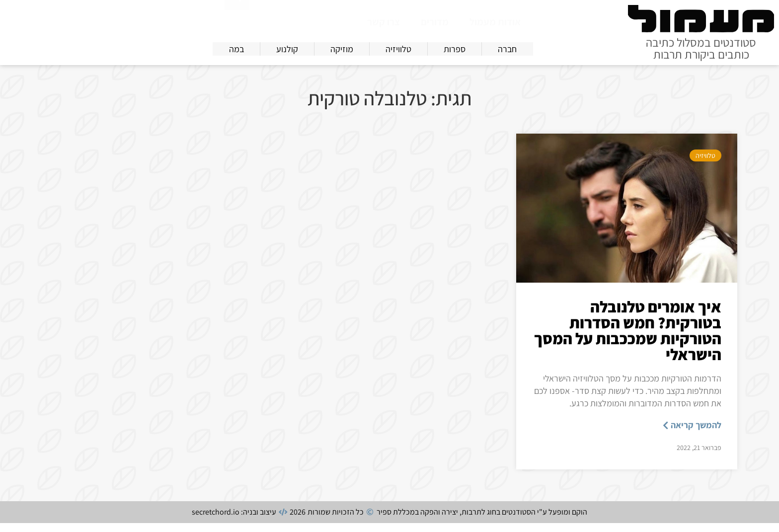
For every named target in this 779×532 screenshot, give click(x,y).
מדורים (435, 22)
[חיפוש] (237, 20)
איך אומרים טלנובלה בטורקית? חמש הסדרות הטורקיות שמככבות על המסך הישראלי (628, 339)
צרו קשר (384, 22)
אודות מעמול (495, 22)
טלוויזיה (705, 164)
